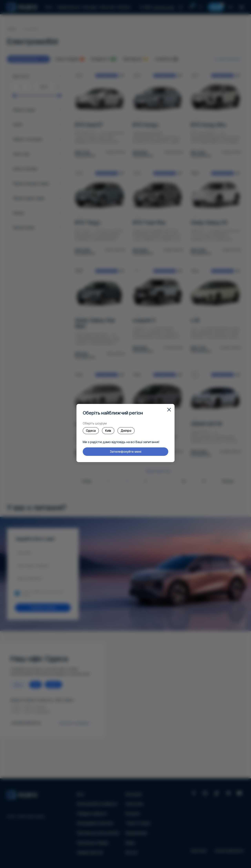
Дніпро (126, 431)
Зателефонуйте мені (126, 452)
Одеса (91, 431)
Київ (108, 431)
